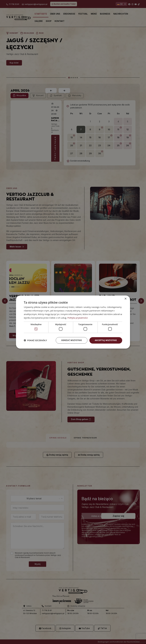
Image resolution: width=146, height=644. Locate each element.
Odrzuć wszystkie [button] (72, 340)
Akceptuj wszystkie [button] (106, 340)
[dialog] (73, 322)
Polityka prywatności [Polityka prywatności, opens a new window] (78, 318)
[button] (35, 340)
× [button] (125, 299)
